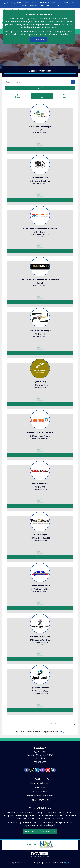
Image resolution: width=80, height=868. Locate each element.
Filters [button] (40, 88)
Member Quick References (40, 796)
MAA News (40, 787)
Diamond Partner (69, 3)
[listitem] (40, 128)
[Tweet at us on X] (32, 770)
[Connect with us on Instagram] (43, 770)
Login (63, 731)
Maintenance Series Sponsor (47, 5)
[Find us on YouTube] (48, 770)
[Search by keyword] (38, 82)
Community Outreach (40, 783)
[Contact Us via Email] (53, 770)
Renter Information (40, 800)
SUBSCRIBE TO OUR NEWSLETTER (40, 832)
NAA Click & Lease (40, 792)
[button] (73, 82)
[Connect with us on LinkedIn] (37, 770)
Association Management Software (40, 854)
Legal (67, 863)
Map (64, 96)
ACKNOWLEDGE (39, 39)
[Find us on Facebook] (27, 770)
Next (74, 724)
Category (18, 96)
